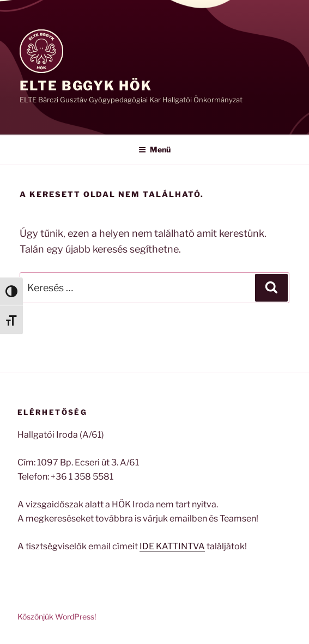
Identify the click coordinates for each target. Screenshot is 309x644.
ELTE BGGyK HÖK (86, 86)
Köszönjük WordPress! (57, 617)
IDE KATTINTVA (172, 546)
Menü (154, 149)
